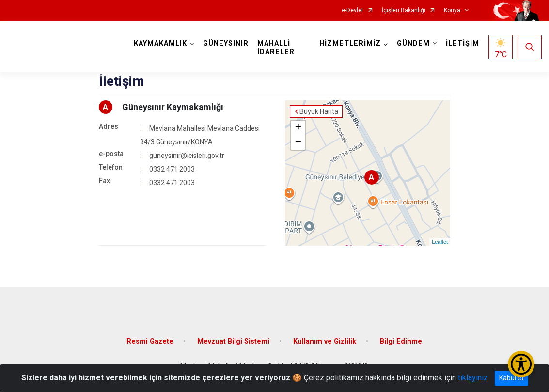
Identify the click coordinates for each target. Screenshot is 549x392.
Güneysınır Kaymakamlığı (173, 107)
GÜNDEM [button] (413, 43)
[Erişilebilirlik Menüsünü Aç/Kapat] (521, 364)
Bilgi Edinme (401, 341)
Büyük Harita (319, 111)
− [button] (298, 142)
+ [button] (298, 128)
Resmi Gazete (150, 341)
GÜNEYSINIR (226, 43)
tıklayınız (473, 378)
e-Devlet (353, 10)
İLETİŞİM (463, 43)
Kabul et (511, 378)
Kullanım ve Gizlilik (325, 341)
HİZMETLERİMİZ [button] (350, 43)
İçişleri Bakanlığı (404, 10)
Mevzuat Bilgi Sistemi (233, 341)
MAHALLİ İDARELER (276, 48)
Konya (452, 10)
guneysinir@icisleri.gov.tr (187, 156)
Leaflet (440, 242)
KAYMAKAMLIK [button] (160, 43)
